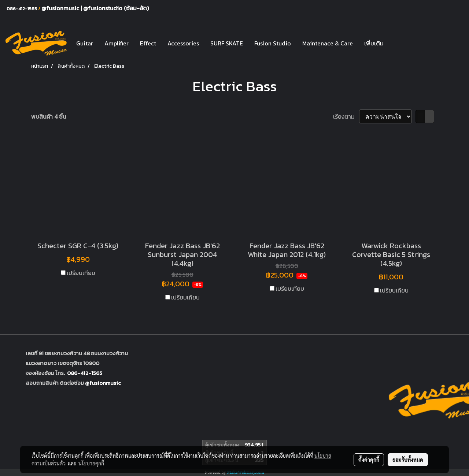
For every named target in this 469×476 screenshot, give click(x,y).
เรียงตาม (346, 116)
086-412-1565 (85, 373)
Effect (148, 43)
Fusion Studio (273, 43)
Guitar (85, 43)
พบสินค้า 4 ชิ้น (49, 116)
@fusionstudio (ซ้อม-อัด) (116, 8)
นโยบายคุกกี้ (91, 463)
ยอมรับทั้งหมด (408, 460)
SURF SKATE (227, 43)
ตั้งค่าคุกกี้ (369, 460)
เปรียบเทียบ (81, 273)
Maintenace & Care (328, 43)
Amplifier (117, 43)
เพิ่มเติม (374, 43)
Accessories (183, 43)
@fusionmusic (61, 8)
